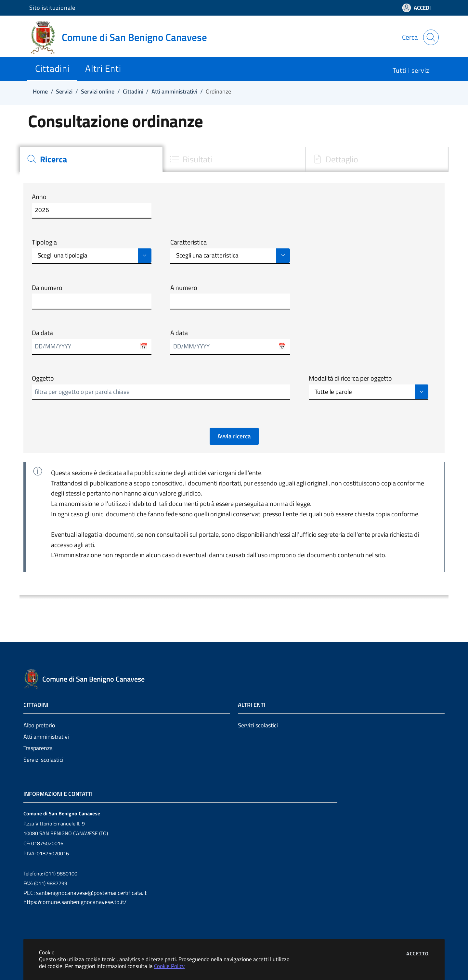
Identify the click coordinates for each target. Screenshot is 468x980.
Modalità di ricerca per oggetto (350, 378)
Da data (42, 333)
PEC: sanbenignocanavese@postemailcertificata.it (85, 893)
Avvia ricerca (234, 436)
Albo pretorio (39, 725)
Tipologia (44, 242)
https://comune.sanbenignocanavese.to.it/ (75, 902)
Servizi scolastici (43, 760)
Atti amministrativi (46, 737)
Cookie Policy (169, 966)
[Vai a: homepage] (122, 37)
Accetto (418, 954)
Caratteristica (188, 242)
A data (179, 333)
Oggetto (43, 378)
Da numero (47, 288)
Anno (39, 197)
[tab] (91, 159)
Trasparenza (38, 748)
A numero (184, 288)
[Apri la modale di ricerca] (431, 37)
